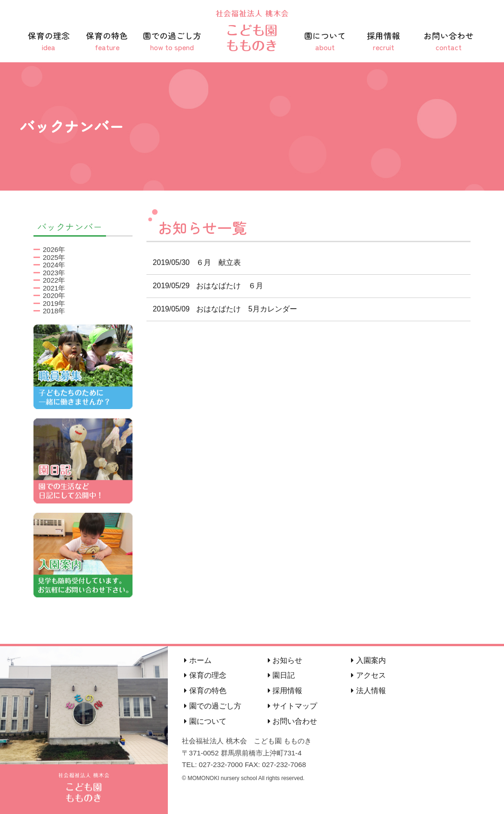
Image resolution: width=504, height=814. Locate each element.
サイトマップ (292, 706)
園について (325, 41)
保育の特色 (107, 41)
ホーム (198, 660)
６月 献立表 (194, 262)
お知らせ (285, 660)
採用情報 (384, 41)
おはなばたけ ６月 (205, 286)
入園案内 (368, 660)
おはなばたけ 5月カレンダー (222, 309)
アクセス (368, 675)
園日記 (281, 675)
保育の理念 (49, 41)
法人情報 (368, 691)
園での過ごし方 (172, 41)
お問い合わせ (449, 41)
